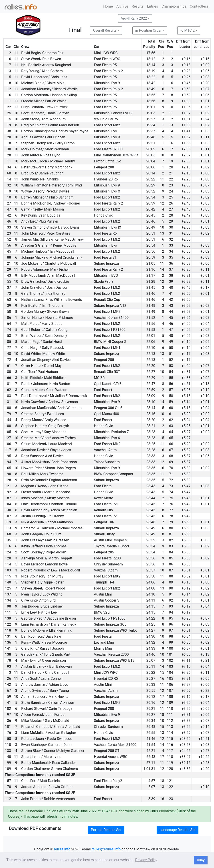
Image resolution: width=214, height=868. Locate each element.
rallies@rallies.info (106, 849)
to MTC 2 (187, 30)
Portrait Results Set (106, 830)
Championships (174, 6)
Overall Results (105, 30)
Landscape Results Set (178, 830)
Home (108, 6)
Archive (122, 6)
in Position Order (148, 30)
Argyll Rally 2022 (134, 18)
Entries (152, 6)
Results (138, 6)
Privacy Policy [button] (146, 860)
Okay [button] (201, 860)
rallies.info (62, 849)
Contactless (199, 6)
